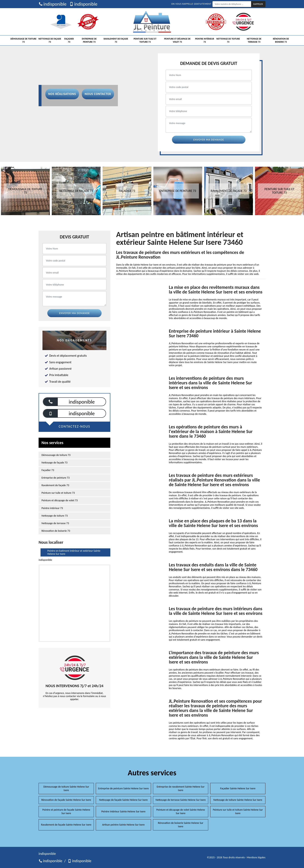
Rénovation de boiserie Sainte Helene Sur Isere (181, 825)
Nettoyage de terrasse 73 (254, 40)
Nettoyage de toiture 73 (228, 40)
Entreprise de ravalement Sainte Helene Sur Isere (181, 788)
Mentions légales (256, 857)
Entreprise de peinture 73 (89, 40)
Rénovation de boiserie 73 (281, 40)
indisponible (53, 4)
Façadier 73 (69, 40)
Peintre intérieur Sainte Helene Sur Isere (123, 811)
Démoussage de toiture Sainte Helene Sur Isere (66, 788)
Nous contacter (98, 94)
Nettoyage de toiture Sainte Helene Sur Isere (238, 800)
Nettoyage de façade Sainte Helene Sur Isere (123, 800)
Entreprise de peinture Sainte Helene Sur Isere (123, 788)
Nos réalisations (62, 94)
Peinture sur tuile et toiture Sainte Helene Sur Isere (238, 811)
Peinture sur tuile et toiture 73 (145, 40)
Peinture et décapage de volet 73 (177, 40)
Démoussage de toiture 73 (23, 40)
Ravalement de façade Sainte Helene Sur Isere (66, 825)
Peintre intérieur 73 (205, 40)
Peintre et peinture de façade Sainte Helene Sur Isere (66, 811)
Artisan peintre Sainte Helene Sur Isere (123, 825)
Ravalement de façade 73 (116, 40)
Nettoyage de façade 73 (50, 40)
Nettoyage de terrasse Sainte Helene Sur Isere (181, 800)
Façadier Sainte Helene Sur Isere (238, 788)
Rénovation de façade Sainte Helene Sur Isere (66, 800)
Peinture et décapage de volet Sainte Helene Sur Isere (181, 811)
